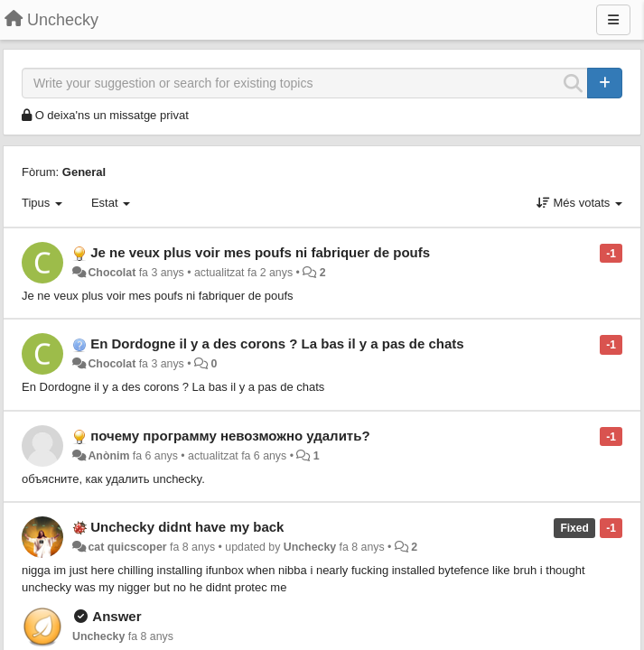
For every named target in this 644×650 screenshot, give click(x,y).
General (84, 172)
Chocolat (112, 273)
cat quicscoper (127, 547)
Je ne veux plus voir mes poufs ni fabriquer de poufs (260, 252)
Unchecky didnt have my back (187, 527)
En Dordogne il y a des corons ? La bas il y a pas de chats (277, 344)
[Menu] (613, 20)
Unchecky (310, 547)
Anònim (108, 456)
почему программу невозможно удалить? (230, 436)
